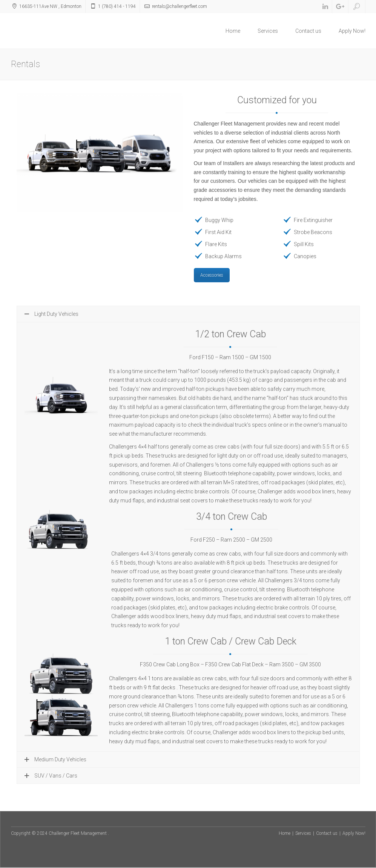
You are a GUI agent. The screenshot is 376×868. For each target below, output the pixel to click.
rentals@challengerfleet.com (180, 6)
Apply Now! (352, 31)
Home (233, 31)
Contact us (308, 31)
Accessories (212, 275)
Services (268, 31)
